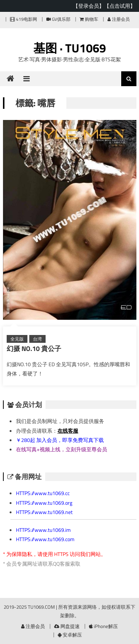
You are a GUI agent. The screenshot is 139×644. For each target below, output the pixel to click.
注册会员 (119, 19)
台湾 (37, 339)
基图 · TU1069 (70, 48)
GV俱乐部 (58, 19)
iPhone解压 (103, 626)
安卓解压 (70, 635)
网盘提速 (67, 626)
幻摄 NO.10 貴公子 (34, 349)
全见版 (17, 339)
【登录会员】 (89, 6)
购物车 (89, 19)
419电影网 (24, 19)
